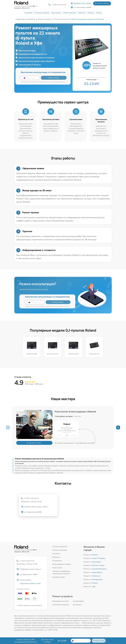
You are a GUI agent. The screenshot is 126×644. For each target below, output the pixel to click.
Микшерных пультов (60, 601)
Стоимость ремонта (60, 546)
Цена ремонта (56, 13)
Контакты (91, 13)
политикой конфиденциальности (57, 82)
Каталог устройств (43, 13)
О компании (28, 13)
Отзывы (99, 13)
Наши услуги (57, 568)
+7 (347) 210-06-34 (59, 5)
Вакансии (82, 13)
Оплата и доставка (70, 13)
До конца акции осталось (47, 641)
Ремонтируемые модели (62, 564)
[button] (118, 427)
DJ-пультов (77, 605)
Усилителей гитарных (61, 605)
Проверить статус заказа (81, 3)
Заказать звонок (102, 3)
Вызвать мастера (34, 443)
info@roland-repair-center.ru (29, 569)
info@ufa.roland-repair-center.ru (35, 507)
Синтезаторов (78, 601)
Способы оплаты (59, 577)
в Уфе (34, 6)
